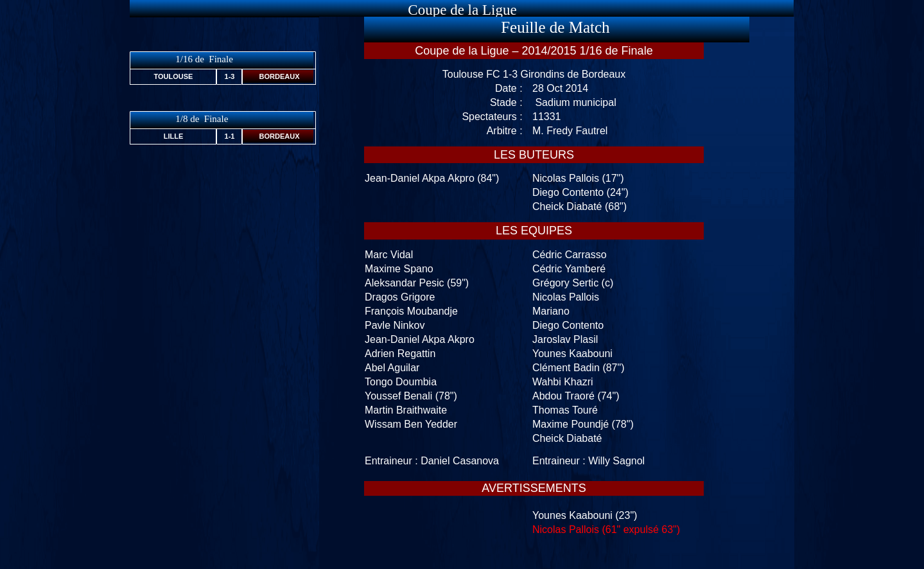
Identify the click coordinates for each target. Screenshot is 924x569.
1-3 (230, 76)
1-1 (230, 136)
